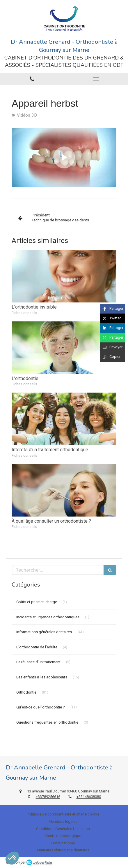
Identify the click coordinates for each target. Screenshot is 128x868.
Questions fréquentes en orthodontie (47, 722)
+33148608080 (89, 797)
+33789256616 (48, 797)
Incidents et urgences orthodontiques (48, 617)
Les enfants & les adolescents (42, 677)
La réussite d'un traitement (38, 662)
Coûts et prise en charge (37, 602)
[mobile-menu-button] (96, 79)
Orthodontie (26, 692)
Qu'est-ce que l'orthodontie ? (41, 707)
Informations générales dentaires (44, 632)
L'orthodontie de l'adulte (37, 647)
